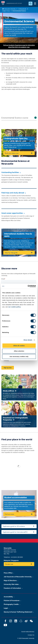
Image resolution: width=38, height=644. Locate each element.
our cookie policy (14, 307)
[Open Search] (30, 4)
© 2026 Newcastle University (26, 638)
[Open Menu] (35, 4)
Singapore (15, 560)
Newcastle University (10, 9)
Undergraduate (22, 9)
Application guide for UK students (14, 526)
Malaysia (7, 560)
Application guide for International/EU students (15, 532)
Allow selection (19, 351)
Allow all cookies (19, 346)
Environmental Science (19, 11)
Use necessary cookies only (19, 357)
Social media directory (28, 632)
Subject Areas (6, 11)
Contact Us (31, 635)
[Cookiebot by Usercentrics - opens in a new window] (28, 286)
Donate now (9, 564)
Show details (28, 340)
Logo (3, 3)
